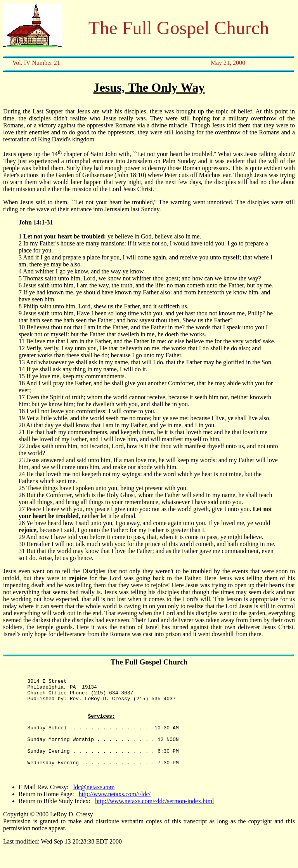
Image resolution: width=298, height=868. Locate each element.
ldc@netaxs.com (94, 807)
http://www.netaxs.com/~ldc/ (115, 814)
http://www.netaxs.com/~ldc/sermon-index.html (155, 821)
